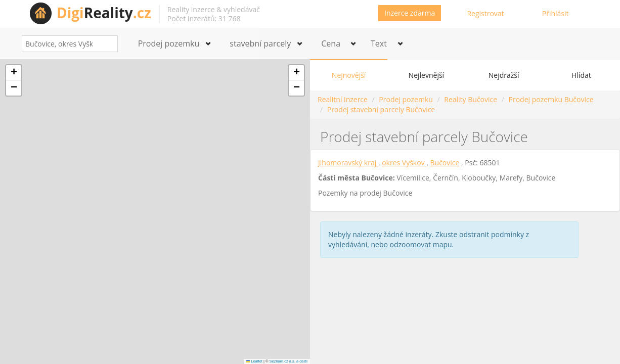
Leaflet (254, 361)
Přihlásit (556, 13)
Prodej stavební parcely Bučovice (381, 109)
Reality (104, 13)
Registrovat (485, 13)
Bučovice (445, 163)
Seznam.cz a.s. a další (289, 361)
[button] (14, 73)
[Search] (106, 44)
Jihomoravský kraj (348, 163)
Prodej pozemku (406, 99)
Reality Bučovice (471, 99)
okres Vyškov (404, 163)
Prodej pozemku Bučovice (551, 99)
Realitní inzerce (343, 99)
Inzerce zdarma (410, 13)
